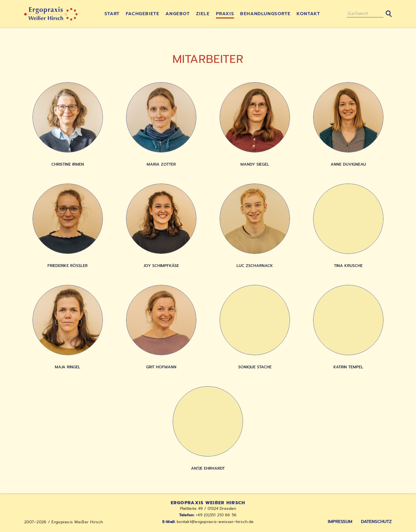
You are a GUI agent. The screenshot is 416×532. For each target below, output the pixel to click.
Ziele (203, 14)
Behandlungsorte (265, 14)
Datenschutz (376, 522)
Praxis (225, 14)
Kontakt (308, 14)
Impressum (340, 522)
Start (112, 14)
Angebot (178, 14)
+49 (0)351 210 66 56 (208, 515)
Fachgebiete (143, 14)
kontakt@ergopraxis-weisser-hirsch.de (208, 522)
